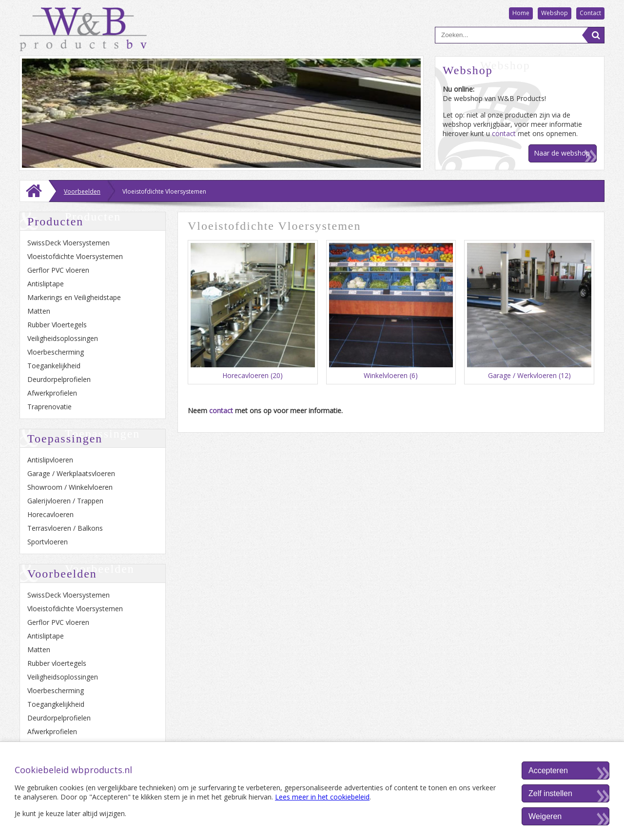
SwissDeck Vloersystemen (68, 243)
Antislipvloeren (50, 460)
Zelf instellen (550, 793)
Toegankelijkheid (54, 366)
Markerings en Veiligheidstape (74, 297)
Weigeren (545, 816)
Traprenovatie (49, 407)
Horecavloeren (50, 514)
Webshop (555, 13)
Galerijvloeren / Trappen (65, 501)
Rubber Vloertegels (57, 325)
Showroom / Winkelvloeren (70, 487)
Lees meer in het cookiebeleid (322, 797)
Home (521, 13)
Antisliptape (46, 284)
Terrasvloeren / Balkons (65, 528)
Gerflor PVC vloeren (58, 270)
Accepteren (548, 770)
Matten (39, 311)
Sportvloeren (48, 542)
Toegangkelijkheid (56, 704)
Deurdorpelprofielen (59, 379)
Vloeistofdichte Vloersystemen (75, 256)
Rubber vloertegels (57, 663)
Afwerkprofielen (52, 393)
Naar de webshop (562, 153)
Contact (590, 13)
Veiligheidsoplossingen (63, 338)
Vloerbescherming (56, 352)
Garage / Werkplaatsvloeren (71, 473)
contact (504, 133)
